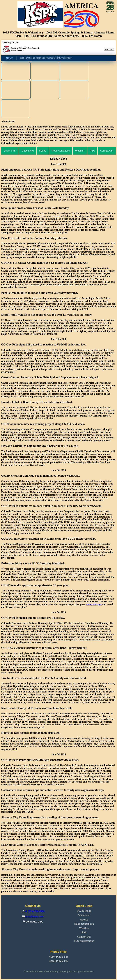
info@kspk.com (35, 916)
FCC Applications (84, 941)
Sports (43, 151)
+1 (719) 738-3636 (34, 911)
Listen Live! (109, 49)
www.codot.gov (94, 604)
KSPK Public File (59, 957)
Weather (80, 151)
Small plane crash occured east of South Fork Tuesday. (46, 58)
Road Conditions (61, 151)
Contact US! (107, 151)
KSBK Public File (58, 961)
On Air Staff (10, 151)
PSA (92, 151)
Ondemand (28, 151)
